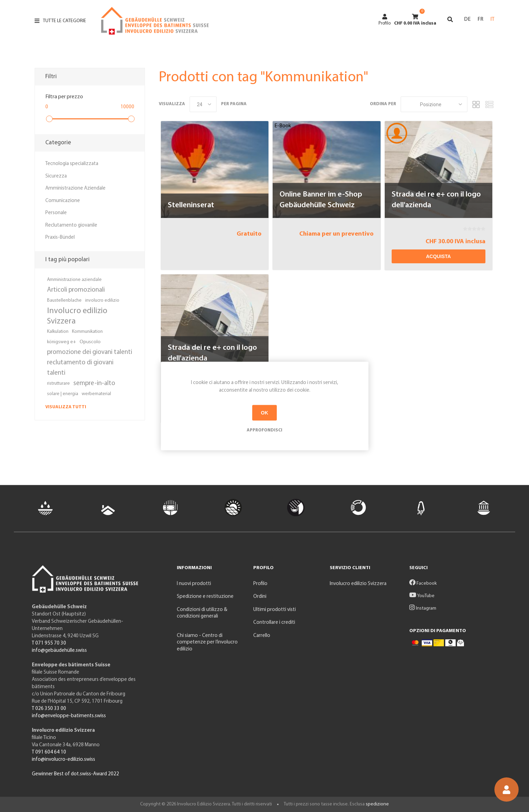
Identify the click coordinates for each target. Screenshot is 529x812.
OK (264, 413)
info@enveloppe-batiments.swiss (69, 716)
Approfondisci (264, 430)
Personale (56, 213)
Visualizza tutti (66, 407)
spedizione (377, 804)
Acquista (438, 256)
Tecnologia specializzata (72, 164)
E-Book (283, 126)
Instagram (423, 608)
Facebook (423, 583)
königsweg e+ (62, 342)
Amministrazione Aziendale (75, 188)
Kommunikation (87, 332)
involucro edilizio (102, 300)
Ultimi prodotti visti (275, 610)
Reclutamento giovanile (71, 225)
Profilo (385, 20)
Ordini (260, 597)
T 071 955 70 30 (49, 643)
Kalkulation (58, 332)
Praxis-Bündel (60, 238)
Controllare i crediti (274, 623)
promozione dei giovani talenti (90, 352)
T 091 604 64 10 (49, 752)
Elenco (489, 104)
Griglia (476, 104)
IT (492, 19)
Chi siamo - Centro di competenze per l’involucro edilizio (207, 642)
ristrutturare (58, 384)
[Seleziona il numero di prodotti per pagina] (203, 104)
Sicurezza (56, 176)
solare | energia (63, 394)
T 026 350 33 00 (49, 709)
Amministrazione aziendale (74, 280)
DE (467, 19)
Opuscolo (90, 342)
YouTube (422, 596)
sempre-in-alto (94, 384)
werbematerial (96, 394)
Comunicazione (63, 201)
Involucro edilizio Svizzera (77, 316)
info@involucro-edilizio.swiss (63, 760)
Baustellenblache (64, 300)
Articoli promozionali (76, 290)
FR (480, 19)
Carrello (262, 636)
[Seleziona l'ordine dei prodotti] (434, 104)
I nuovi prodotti (194, 584)
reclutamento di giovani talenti (80, 368)
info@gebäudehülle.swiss (59, 651)
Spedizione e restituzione (205, 597)
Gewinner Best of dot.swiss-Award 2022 (75, 774)
